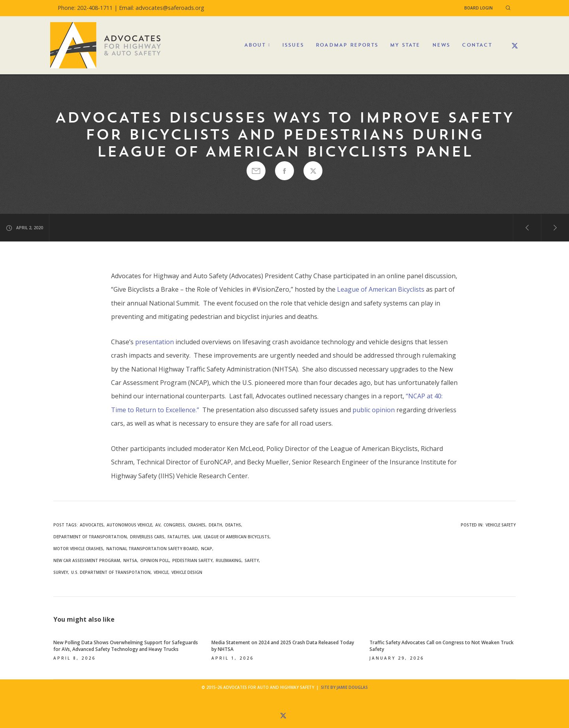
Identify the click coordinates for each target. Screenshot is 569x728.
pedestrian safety (192, 560)
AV (158, 525)
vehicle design (187, 572)
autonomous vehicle (129, 525)
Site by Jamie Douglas (344, 687)
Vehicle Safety (501, 525)
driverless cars (147, 537)
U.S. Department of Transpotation (111, 572)
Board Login (479, 8)
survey (61, 572)
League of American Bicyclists (381, 289)
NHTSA (130, 560)
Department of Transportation (90, 537)
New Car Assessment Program (87, 560)
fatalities (178, 537)
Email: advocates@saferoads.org (162, 8)
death (215, 525)
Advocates (92, 525)
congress (174, 525)
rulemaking (229, 560)
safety (252, 560)
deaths (233, 525)
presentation (154, 342)
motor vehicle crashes (78, 549)
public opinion (374, 410)
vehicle (161, 572)
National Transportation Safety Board (152, 549)
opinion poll (155, 560)
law (197, 537)
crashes (197, 525)
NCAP (207, 549)
